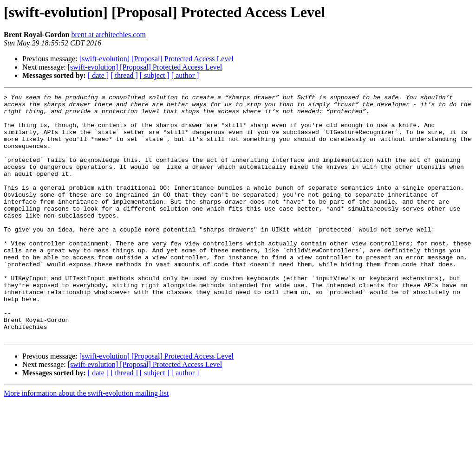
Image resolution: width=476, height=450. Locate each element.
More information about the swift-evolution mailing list (86, 442)
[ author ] (185, 75)
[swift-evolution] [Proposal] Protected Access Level (156, 59)
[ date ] (98, 75)
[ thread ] (124, 75)
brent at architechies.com (108, 35)
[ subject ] (155, 75)
